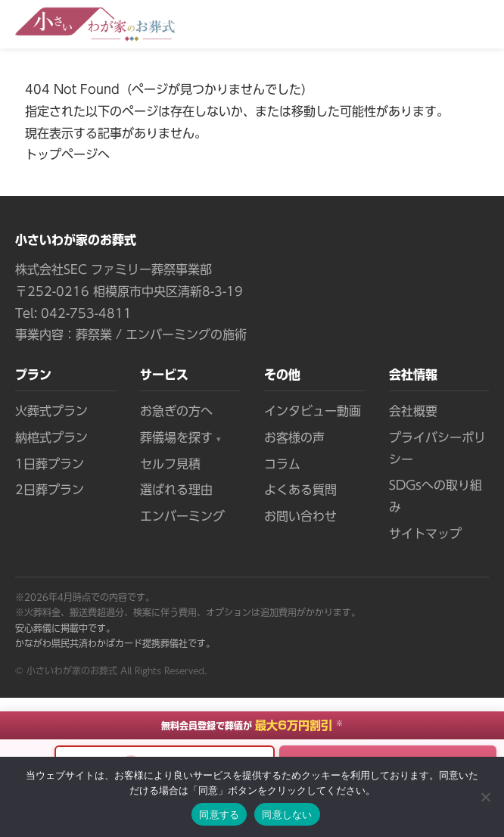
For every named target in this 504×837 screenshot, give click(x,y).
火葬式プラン (51, 411)
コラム (282, 464)
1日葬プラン (50, 464)
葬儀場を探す (180, 439)
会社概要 (413, 411)
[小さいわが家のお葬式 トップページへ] (95, 24)
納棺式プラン (51, 437)
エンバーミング (182, 516)
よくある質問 (300, 490)
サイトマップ (425, 534)
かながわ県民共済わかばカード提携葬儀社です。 (115, 643)
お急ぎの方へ (176, 411)
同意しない (287, 815)
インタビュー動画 (313, 411)
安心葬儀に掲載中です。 (65, 628)
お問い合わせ (300, 516)
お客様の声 (294, 437)
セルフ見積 (170, 464)
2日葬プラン (50, 490)
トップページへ (67, 154)
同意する (219, 815)
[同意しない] (485, 797)
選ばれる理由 (176, 490)
